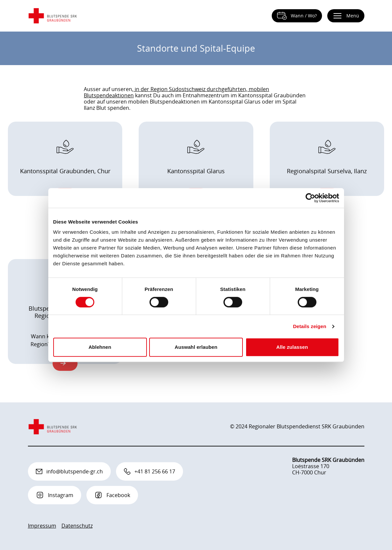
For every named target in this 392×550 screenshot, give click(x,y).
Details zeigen (310, 326)
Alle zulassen (292, 347)
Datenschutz (77, 526)
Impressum (42, 526)
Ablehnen (100, 347)
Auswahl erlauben (196, 347)
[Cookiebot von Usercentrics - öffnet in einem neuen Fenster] (310, 198)
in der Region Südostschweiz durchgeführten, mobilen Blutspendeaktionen (176, 92)
